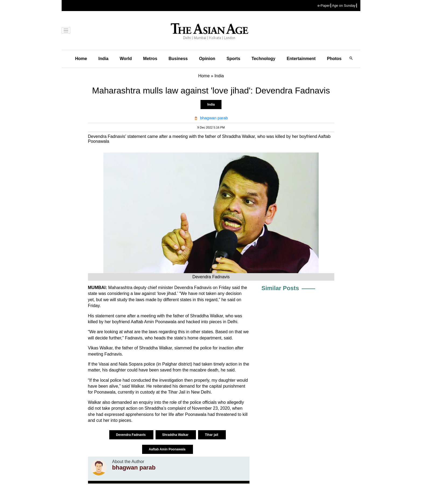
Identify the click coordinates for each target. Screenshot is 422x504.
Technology (264, 59)
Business (178, 59)
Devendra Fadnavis (131, 435)
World (126, 59)
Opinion (207, 59)
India (103, 59)
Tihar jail (212, 435)
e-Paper (324, 6)
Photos (334, 59)
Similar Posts (280, 288)
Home (81, 59)
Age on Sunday (344, 6)
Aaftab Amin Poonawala (168, 449)
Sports (233, 59)
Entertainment (301, 59)
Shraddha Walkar (176, 435)
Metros (150, 59)
